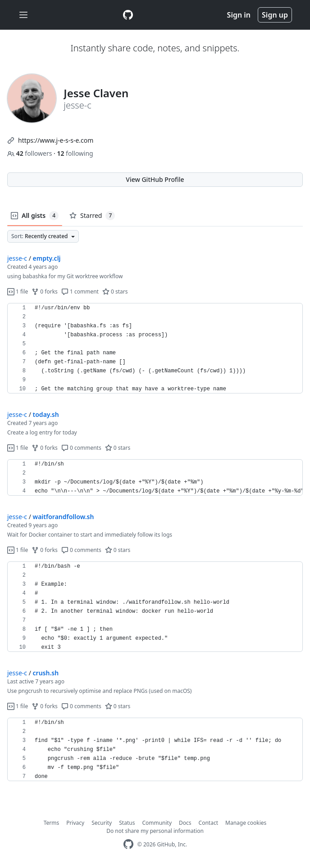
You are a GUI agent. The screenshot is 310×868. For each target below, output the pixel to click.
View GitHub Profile (155, 179)
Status (127, 823)
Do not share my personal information (155, 831)
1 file (18, 292)
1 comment (80, 292)
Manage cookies (246, 823)
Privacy (75, 823)
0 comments (81, 448)
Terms (52, 823)
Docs (185, 823)
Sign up (275, 15)
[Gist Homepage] (128, 15)
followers (30, 153)
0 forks (45, 292)
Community (157, 823)
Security (102, 823)
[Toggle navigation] (23, 15)
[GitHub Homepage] (128, 844)
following (75, 153)
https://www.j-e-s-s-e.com (56, 140)
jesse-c (17, 258)
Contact (208, 823)
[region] (155, 348)
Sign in (239, 15)
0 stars (115, 292)
